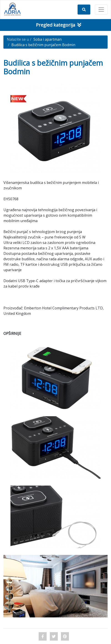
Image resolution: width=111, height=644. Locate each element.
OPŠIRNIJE (12, 333)
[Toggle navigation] (101, 10)
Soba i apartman (48, 39)
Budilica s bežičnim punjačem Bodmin (43, 45)
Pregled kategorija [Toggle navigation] (59, 25)
